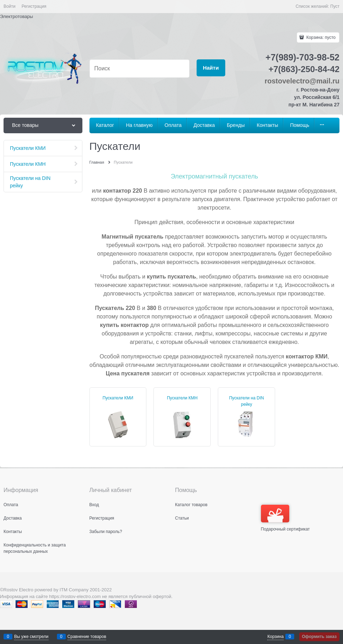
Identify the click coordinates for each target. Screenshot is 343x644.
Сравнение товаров (87, 637)
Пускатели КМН (182, 398)
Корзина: (320, 37)
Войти (10, 6)
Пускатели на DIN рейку (246, 401)
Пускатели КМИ (118, 398)
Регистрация (34, 6)
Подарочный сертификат (286, 518)
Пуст (335, 6)
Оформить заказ (319, 637)
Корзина (275, 637)
